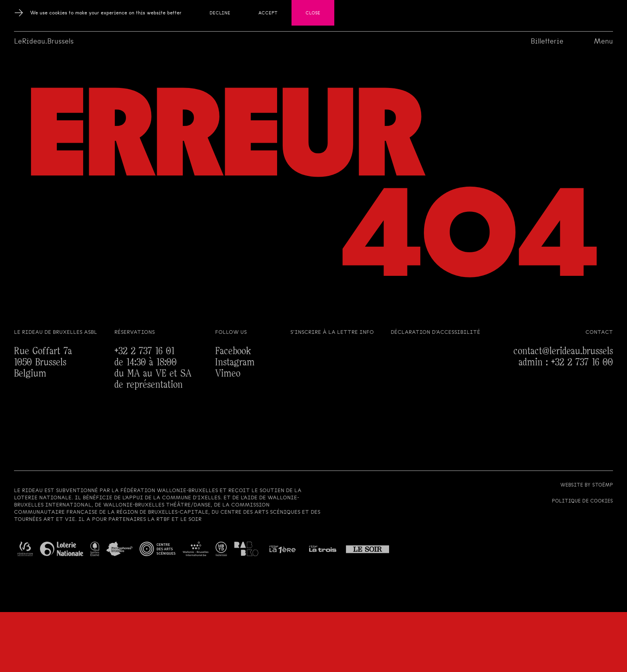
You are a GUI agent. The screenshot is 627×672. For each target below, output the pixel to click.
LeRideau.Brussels (44, 41)
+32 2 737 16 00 (582, 362)
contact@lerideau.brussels (563, 351)
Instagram (235, 362)
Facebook (233, 351)
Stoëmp (603, 485)
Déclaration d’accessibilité (435, 332)
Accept (268, 13)
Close (313, 13)
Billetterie (547, 41)
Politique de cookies (582, 501)
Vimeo (228, 374)
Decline (220, 13)
